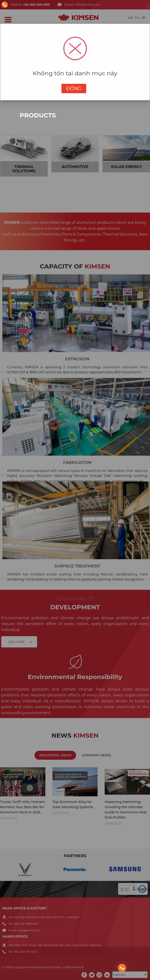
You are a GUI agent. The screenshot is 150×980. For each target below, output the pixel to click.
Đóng (74, 88)
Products (38, 115)
